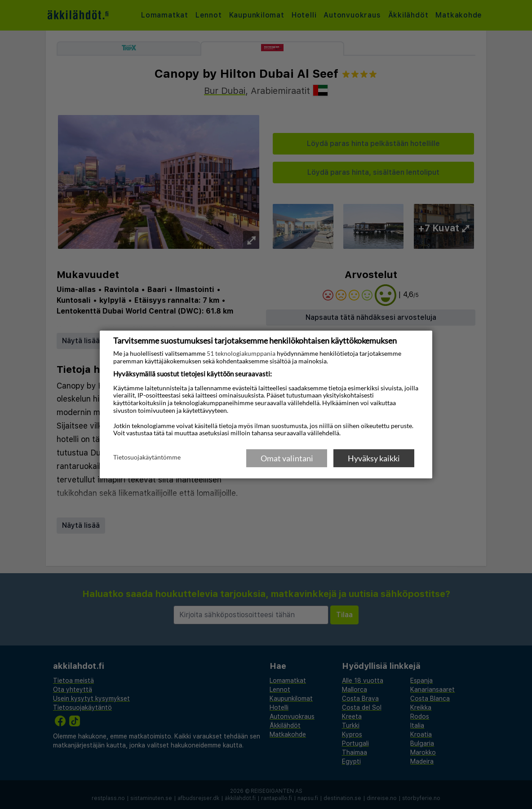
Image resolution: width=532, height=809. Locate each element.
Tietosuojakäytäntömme (147, 458)
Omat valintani (287, 458)
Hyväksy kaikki (374, 458)
